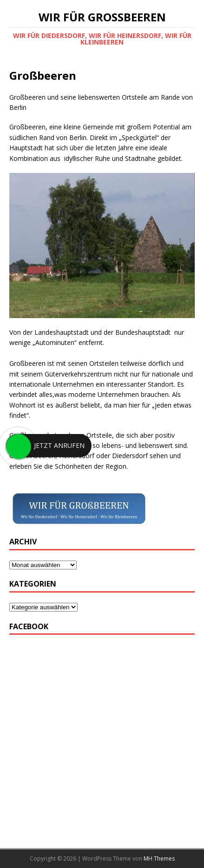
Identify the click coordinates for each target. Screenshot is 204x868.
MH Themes (159, 858)
